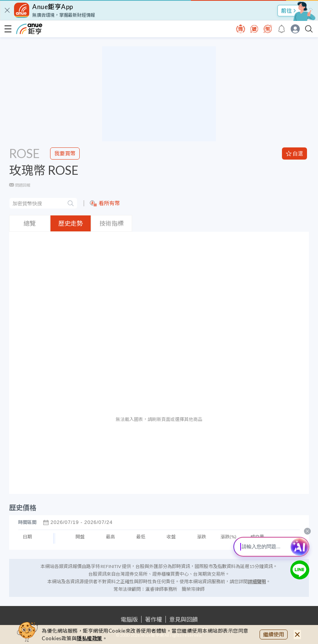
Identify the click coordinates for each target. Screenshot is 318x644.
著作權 (153, 619)
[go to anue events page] (282, 29)
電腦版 (129, 619)
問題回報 (23, 185)
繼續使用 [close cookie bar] (274, 634)
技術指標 (112, 223)
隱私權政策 (90, 638)
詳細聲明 (257, 581)
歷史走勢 (71, 223)
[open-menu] (8, 29)
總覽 (30, 223)
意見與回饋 (183, 619)
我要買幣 (65, 153)
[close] (7, 10)
